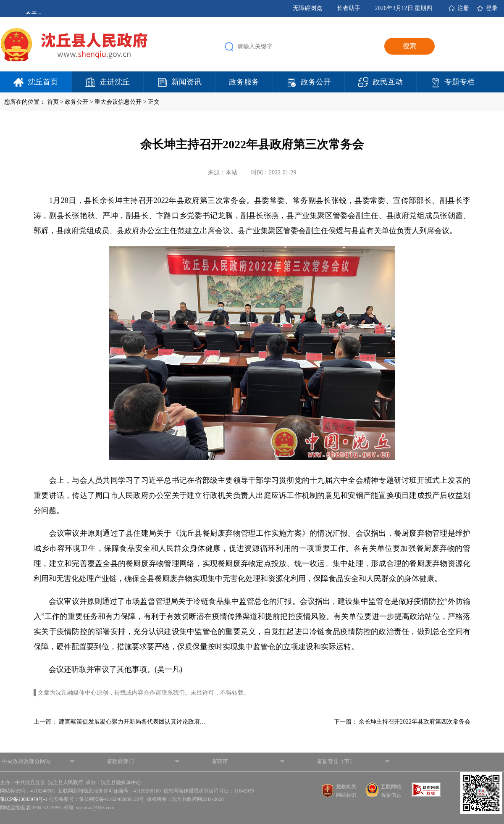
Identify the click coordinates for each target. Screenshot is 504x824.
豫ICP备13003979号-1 (24, 799)
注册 (463, 8)
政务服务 (244, 82)
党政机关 (346, 787)
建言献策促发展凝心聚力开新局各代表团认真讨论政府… (132, 722)
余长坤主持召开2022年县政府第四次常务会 (415, 722)
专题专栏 (459, 82)
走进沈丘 (115, 82)
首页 (53, 102)
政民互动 (388, 82)
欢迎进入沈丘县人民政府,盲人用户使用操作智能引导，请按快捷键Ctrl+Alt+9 (0, 0)
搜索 (409, 46)
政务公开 (316, 82)
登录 (492, 8)
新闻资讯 (186, 82)
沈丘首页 (43, 82)
